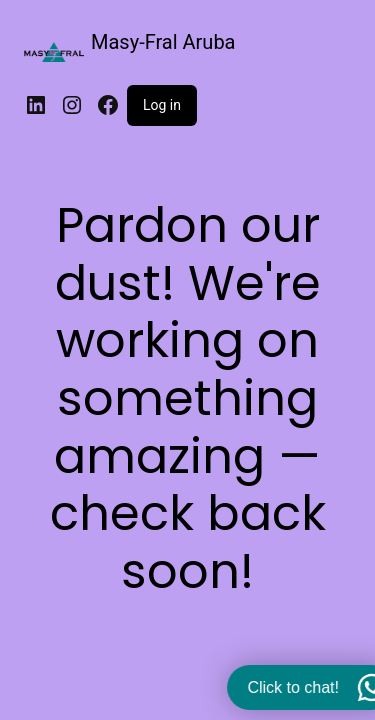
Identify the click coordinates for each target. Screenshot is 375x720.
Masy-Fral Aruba (163, 42)
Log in (162, 105)
